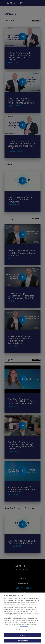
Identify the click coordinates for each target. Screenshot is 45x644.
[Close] (42, 596)
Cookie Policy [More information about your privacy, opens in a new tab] (24, 626)
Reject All (22, 635)
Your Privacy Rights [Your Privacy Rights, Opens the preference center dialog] (22, 630)
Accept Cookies (23, 641)
